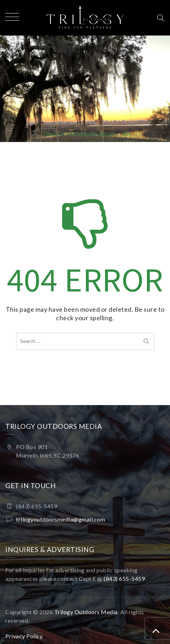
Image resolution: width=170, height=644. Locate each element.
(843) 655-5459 (125, 578)
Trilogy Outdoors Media (86, 612)
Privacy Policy (24, 636)
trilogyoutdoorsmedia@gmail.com (61, 519)
